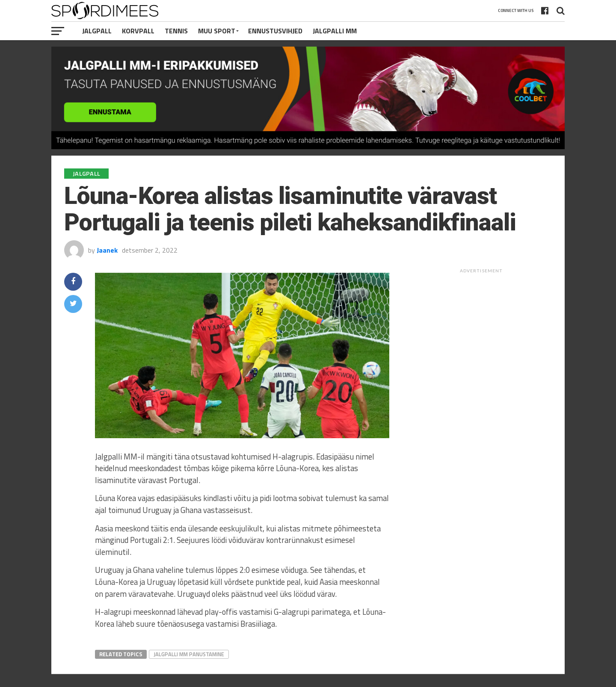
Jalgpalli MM (335, 31)
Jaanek (107, 250)
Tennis (176, 31)
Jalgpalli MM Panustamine (189, 654)
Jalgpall (97, 31)
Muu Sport (217, 31)
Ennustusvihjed (275, 31)
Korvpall (138, 31)
